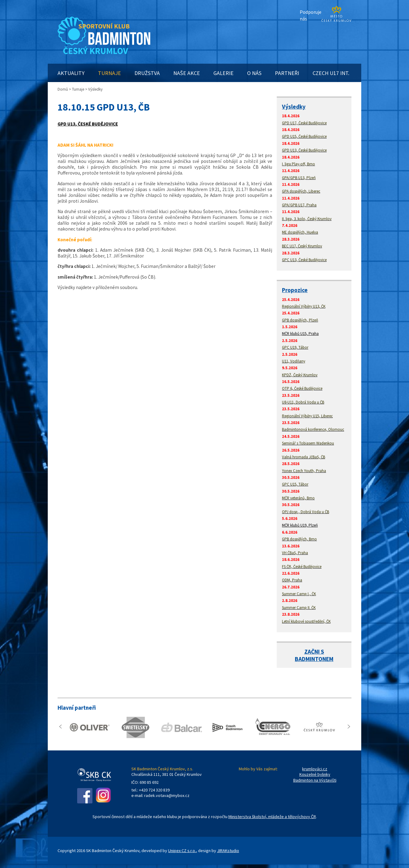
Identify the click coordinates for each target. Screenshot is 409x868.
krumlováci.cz (315, 769)
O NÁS (254, 73)
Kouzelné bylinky (315, 774)
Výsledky (294, 107)
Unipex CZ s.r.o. (182, 851)
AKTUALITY (71, 73)
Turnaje (78, 89)
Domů (63, 89)
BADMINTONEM (314, 659)
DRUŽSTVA (147, 73)
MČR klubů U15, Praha (300, 334)
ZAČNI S (314, 652)
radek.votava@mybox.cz (167, 795)
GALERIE (223, 73)
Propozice (295, 290)
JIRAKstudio (228, 851)
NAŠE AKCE (187, 73)
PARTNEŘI (287, 73)
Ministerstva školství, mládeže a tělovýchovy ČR (272, 817)
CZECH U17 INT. (331, 73)
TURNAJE (109, 73)
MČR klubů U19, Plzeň (300, 525)
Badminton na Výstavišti (315, 780)
